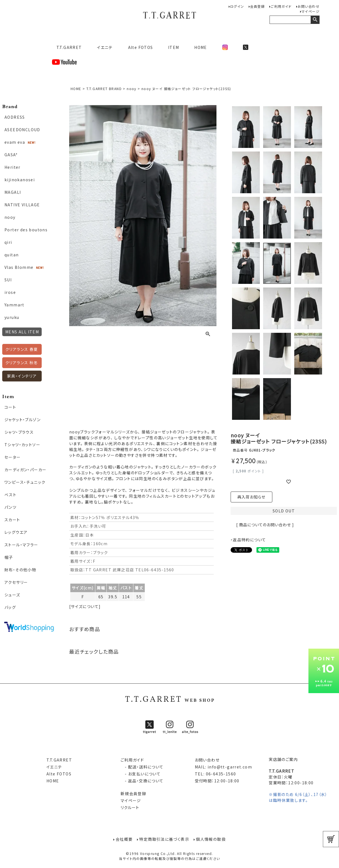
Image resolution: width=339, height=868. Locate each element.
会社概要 (124, 839)
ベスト (10, 495)
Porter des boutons (26, 230)
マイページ (311, 11)
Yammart (14, 305)
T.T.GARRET (67, 47)
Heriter (13, 167)
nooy (10, 217)
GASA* (11, 155)
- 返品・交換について (142, 781)
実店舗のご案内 (283, 759)
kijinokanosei (20, 180)
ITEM (174, 47)
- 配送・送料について (142, 767)
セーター (13, 457)
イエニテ (105, 47)
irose (10, 292)
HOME (201, 47)
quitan (12, 255)
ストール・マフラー (21, 545)
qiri (8, 242)
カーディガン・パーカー (25, 470)
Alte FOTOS (141, 47)
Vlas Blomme (19, 267)
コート (10, 407)
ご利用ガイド (281, 6)
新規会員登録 (133, 793)
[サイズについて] (85, 606)
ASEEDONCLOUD (22, 130)
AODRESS (15, 117)
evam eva (15, 142)
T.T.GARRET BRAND (104, 89)
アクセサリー (16, 582)
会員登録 (258, 6)
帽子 (9, 557)
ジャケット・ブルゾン (23, 420)
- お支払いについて (141, 774)
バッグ (10, 607)
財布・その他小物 (20, 570)
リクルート (130, 807)
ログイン (237, 6)
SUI (8, 280)
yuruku (12, 317)
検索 (315, 20)
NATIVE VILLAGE (22, 205)
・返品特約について (248, 540)
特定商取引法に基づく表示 (164, 839)
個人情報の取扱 (211, 839)
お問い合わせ (309, 6)
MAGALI (13, 192)
